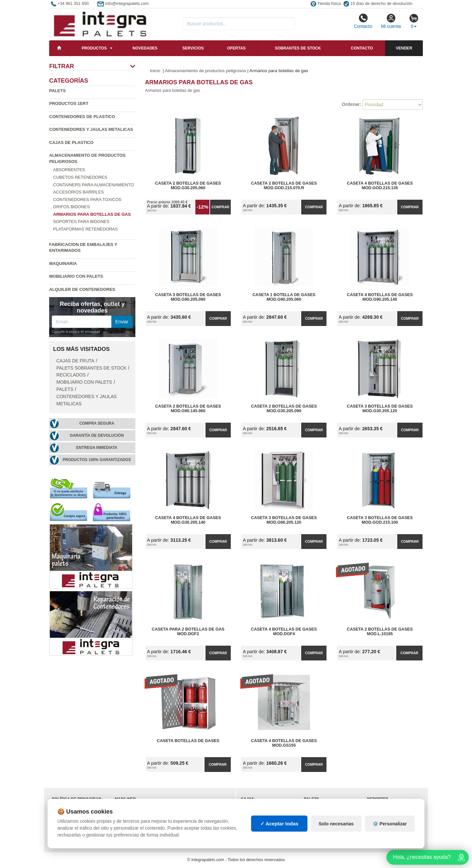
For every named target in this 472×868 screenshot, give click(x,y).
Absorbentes (69, 170)
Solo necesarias (336, 824)
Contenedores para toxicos (87, 200)
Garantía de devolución (97, 435)
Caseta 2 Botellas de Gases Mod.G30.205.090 (284, 409)
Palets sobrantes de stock (91, 368)
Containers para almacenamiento (93, 185)
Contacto (363, 21)
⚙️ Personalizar (390, 824)
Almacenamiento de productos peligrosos (206, 71)
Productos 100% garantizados (97, 460)
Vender (404, 48)
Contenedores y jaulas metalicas (91, 129)
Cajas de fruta (75, 361)
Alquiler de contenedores (82, 289)
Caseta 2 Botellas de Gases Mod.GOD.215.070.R (284, 186)
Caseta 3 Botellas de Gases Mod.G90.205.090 (188, 297)
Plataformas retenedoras (85, 229)
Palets (57, 91)
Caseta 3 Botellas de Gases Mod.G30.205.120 (380, 409)
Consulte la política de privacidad (76, 332)
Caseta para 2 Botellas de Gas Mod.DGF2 (188, 632)
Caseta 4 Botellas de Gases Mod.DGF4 (284, 632)
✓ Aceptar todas (279, 824)
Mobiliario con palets (76, 276)
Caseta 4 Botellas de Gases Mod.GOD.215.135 (380, 186)
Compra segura (97, 423)
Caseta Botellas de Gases (188, 741)
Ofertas (236, 48)
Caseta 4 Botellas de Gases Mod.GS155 (284, 743)
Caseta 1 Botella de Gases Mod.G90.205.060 (284, 297)
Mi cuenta (391, 21)
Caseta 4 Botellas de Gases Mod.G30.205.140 (188, 520)
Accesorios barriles (79, 192)
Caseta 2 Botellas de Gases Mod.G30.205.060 (188, 186)
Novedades (145, 48)
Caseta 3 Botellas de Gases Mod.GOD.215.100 (380, 520)
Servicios (193, 48)
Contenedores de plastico (82, 117)
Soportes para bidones (81, 222)
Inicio (155, 71)
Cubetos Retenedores (80, 177)
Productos (94, 48)
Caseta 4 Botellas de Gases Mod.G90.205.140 (380, 297)
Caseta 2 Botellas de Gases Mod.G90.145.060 (188, 409)
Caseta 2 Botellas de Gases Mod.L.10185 (380, 632)
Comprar (220, 207)
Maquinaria (63, 263)
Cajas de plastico (71, 142)
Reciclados (71, 375)
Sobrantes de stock (298, 48)
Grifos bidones (71, 207)
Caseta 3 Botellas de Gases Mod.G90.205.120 (284, 520)
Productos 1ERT (69, 103)
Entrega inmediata (97, 448)
